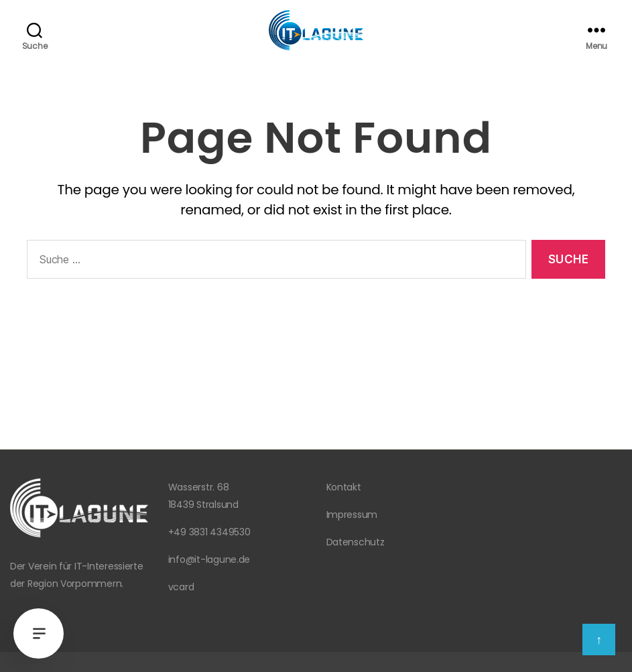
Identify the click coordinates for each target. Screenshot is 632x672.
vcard (181, 587)
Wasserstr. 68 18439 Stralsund (203, 496)
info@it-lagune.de (209, 559)
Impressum (352, 515)
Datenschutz (356, 542)
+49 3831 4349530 (209, 532)
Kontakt (344, 487)
